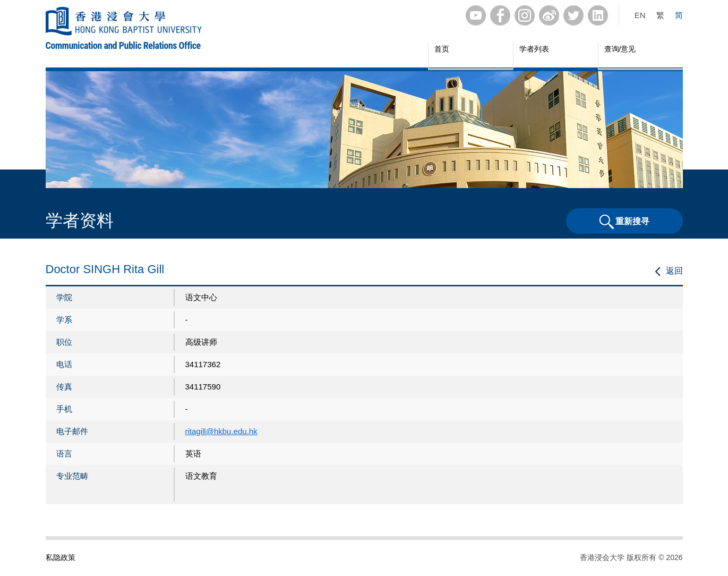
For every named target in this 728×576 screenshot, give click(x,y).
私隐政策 (61, 557)
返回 (674, 271)
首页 (442, 49)
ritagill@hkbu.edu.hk (221, 431)
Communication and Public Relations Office (123, 45)
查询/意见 (620, 49)
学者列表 (534, 49)
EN (640, 15)
